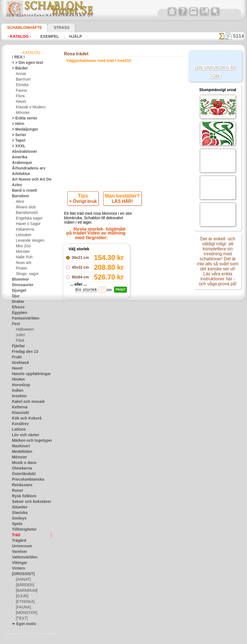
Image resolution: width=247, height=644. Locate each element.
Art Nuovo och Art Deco (30, 179)
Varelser (18, 552)
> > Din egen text (24, 63)
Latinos (18, 430)
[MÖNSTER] (25, 613)
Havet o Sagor (27, 224)
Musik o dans (22, 463)
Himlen (17, 380)
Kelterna (18, 407)
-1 (103, 352)
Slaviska (18, 513)
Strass (53, 28)
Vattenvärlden (23, 557)
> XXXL (17, 146)
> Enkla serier (22, 118)
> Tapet (17, 141)
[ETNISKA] (24, 602)
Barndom (19, 196)
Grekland (19, 363)
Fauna (21, 91)
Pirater (21, 268)
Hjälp (68, 36)
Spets (16, 524)
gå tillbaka (123, 352)
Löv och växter (23, 435)
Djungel (18, 291)
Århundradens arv (26, 168)
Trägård (18, 541)
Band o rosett (22, 191)
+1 (144, 352)
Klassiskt (19, 413)
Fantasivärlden (23, 318)
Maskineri (20, 446)
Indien (17, 391)
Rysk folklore (22, 496)
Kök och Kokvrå (24, 418)
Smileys (18, 518)
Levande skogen (28, 241)
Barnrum (23, 79)
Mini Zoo (23, 246)
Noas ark (23, 263)
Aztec (16, 185)
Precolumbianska (25, 480)
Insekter (18, 396)
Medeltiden (21, 452)
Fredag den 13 (22, 352)
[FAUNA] (23, 607)
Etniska (22, 85)
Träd (15, 535)
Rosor (17, 491)
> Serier (17, 135)
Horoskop (19, 385)
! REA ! (17, 57)
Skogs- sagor (26, 274)
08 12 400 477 (134, 422)
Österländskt (22, 474)
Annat (21, 74)
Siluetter (18, 507)
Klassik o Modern (29, 107)
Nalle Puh (23, 257)
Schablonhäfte (21, 28)
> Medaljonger (23, 129)
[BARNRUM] (26, 591)
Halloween (24, 330)
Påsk (19, 341)
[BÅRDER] (24, 585)
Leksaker (23, 235)
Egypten (18, 313)
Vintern (18, 568)
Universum (20, 546)
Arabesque (20, 163)
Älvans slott (25, 207)
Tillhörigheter (22, 530)
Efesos (17, 307)
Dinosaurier (21, 285)
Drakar (17, 302)
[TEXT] (21, 618)
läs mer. (159, 640)
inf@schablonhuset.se (137, 432)
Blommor (19, 279)
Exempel (45, 36)
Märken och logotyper (29, 441)
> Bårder (18, 68)
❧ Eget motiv (22, 624)
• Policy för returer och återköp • (125, 487)
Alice (19, 202)
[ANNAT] (23, 580)
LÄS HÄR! (121, 203)
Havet (20, 102)
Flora (20, 96)
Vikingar (18, 563)
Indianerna (24, 229)
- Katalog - (18, 36)
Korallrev (19, 424)
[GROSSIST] (21, 574)
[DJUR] (22, 596)
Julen (20, 335)
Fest (15, 324)
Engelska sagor (27, 218)
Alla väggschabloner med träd (123, 364)
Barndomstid (26, 213)
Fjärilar (17, 346)
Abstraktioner (23, 152)
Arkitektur (20, 174)
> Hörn (17, 124)
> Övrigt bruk (84, 203)
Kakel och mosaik (25, 402)
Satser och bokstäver (28, 502)
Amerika (18, 157)
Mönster (22, 113)
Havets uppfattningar (28, 374)
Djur (15, 296)
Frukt (16, 357)
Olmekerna (20, 468)
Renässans (20, 485)
